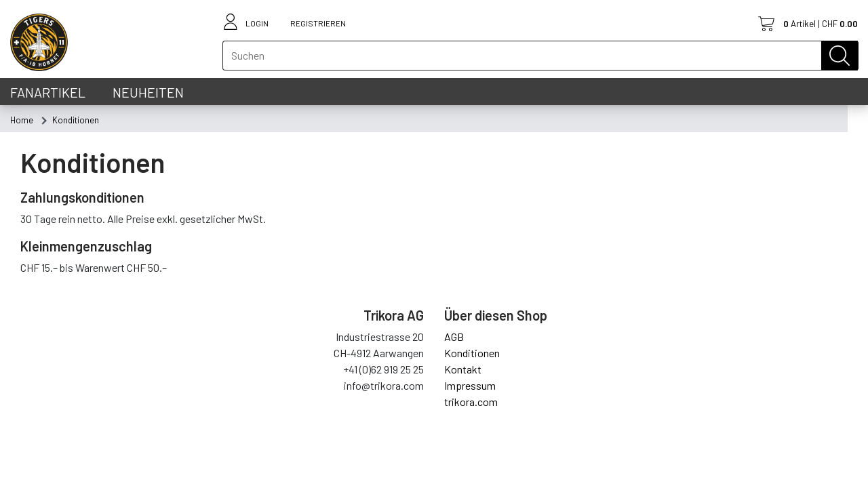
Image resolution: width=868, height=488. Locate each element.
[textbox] (540, 56)
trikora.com (471, 402)
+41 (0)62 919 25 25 (383, 369)
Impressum (470, 385)
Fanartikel (48, 92)
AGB (454, 337)
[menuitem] (22, 120)
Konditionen (472, 353)
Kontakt (463, 369)
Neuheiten (148, 92)
